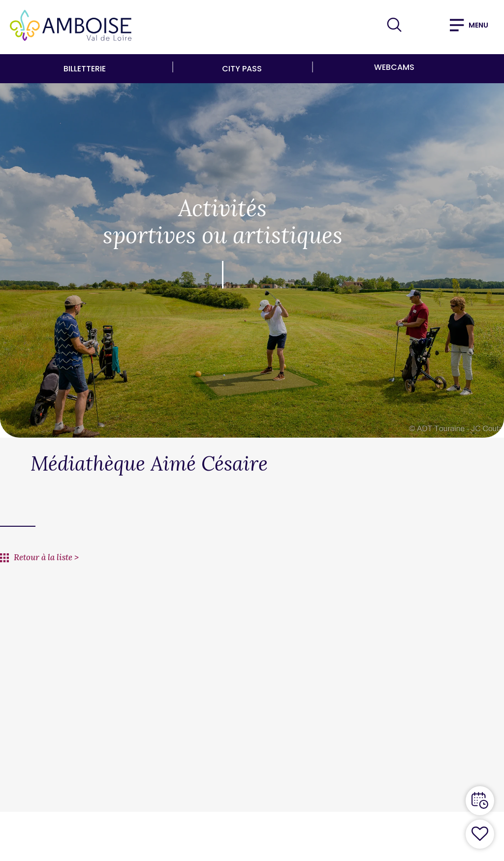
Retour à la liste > (46, 557)
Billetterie (85, 69)
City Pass (242, 69)
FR (421, 25)
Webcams (394, 67)
